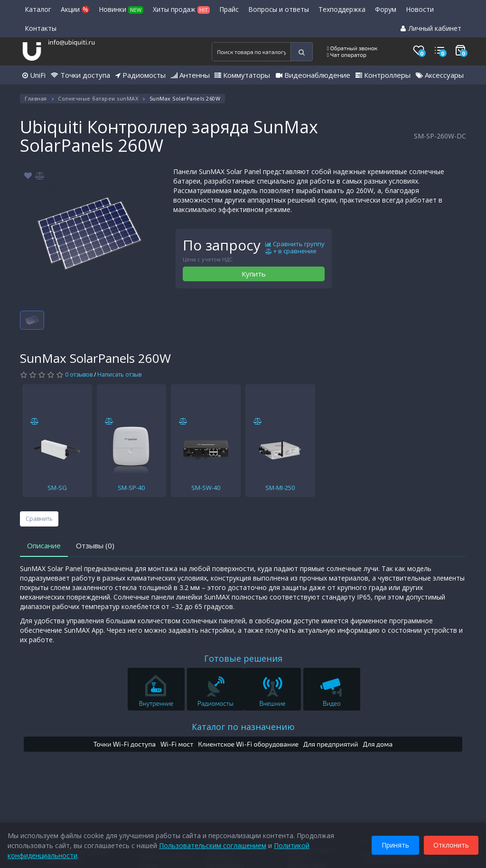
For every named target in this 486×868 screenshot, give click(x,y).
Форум (386, 9)
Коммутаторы (242, 75)
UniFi (34, 75)
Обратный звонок (352, 48)
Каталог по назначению (243, 727)
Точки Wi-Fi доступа (125, 744)
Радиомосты (140, 75)
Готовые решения (243, 658)
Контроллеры (383, 75)
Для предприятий (331, 744)
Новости (420, 9)
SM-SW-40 (206, 488)
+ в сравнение (291, 251)
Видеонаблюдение (313, 75)
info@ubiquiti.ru (71, 42)
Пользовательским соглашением (215, 844)
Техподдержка (342, 9)
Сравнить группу (295, 244)
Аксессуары (440, 75)
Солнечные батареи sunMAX (98, 98)
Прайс (229, 9)
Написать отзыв (119, 374)
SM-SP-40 (131, 488)
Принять (393, 844)
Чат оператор (347, 55)
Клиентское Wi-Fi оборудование (248, 744)
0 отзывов (79, 374)
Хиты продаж (181, 9)
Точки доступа (80, 75)
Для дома (378, 744)
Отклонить (449, 844)
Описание (44, 545)
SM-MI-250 (280, 488)
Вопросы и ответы (279, 9)
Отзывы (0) (95, 545)
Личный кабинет (431, 28)
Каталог (38, 9)
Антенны (190, 75)
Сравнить (39, 519)
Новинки (121, 9)
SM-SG (57, 488)
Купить (254, 274)
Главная (36, 98)
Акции (75, 9)
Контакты (41, 28)
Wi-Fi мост (177, 744)
